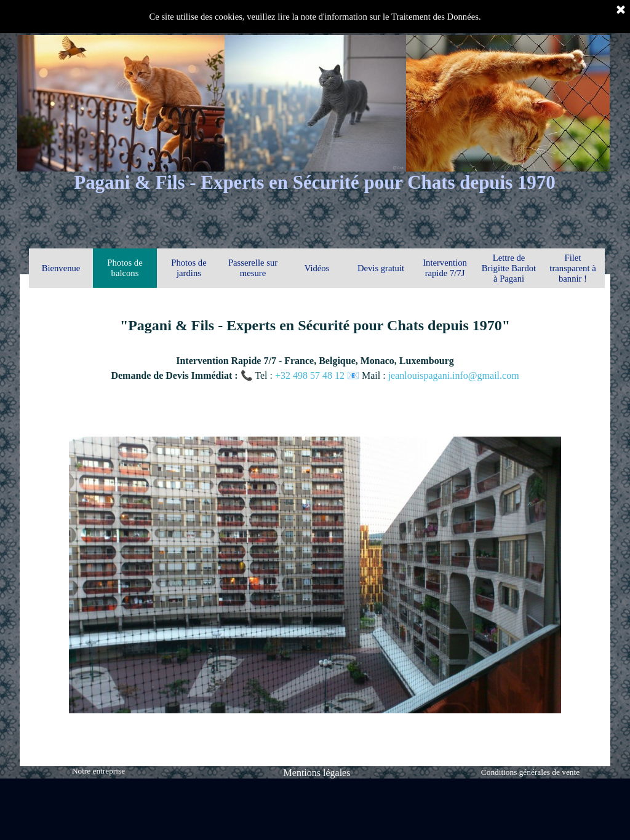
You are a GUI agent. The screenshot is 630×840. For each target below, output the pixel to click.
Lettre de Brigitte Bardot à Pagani (509, 268)
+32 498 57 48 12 (311, 375)
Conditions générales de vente (530, 772)
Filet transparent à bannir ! (572, 268)
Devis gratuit (381, 268)
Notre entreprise (98, 771)
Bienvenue (61, 268)
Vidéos (317, 268)
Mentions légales (317, 773)
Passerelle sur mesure (253, 268)
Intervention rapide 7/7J (445, 268)
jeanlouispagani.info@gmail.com (454, 375)
